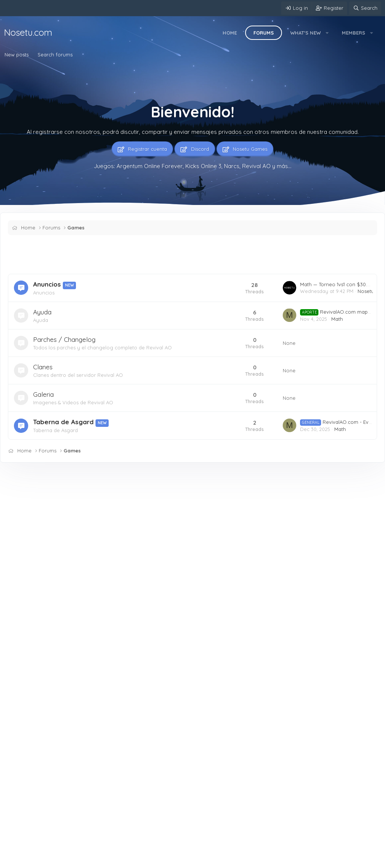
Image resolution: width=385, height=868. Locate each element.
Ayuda (42, 312)
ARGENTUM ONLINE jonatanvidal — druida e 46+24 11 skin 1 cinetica (146, 712)
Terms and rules (118, 860)
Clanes (43, 367)
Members (353, 33)
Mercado (126, 566)
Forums (264, 33)
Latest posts (124, 493)
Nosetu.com (28, 32)
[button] (327, 33)
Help (186, 860)
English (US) (47, 860)
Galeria (43, 394)
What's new (305, 33)
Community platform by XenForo (323, 860)
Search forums (55, 55)
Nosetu (366, 291)
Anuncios (47, 284)
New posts (17, 55)
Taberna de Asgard (63, 422)
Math (337, 319)
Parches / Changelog (64, 339)
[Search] (365, 8)
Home (230, 33)
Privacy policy (158, 860)
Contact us (82, 860)
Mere (14, 860)
